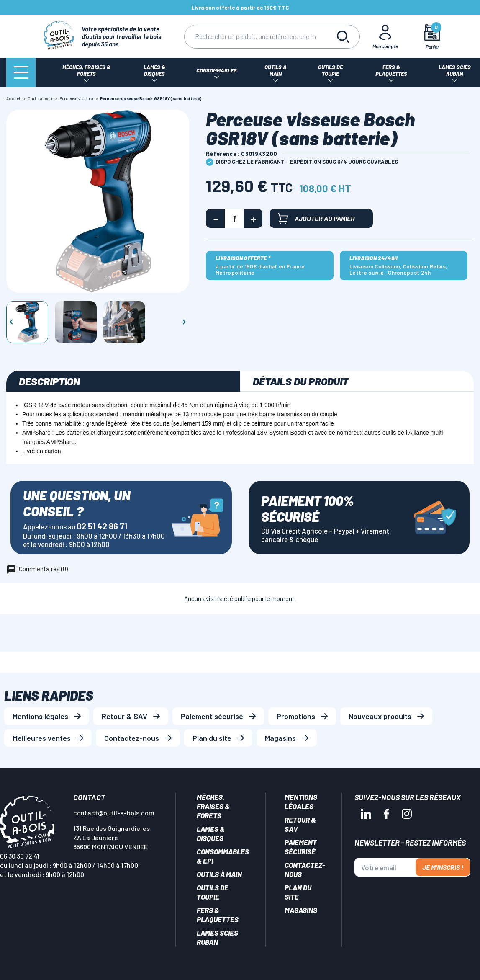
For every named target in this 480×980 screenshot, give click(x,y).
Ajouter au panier (316, 218)
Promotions (296, 716)
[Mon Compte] (385, 36)
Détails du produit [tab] (300, 381)
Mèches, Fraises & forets (213, 806)
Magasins (280, 738)
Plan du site (212, 738)
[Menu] (21, 72)
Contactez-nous (132, 738)
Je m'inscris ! (443, 867)
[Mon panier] (432, 37)
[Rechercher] (255, 37)
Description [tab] (49, 381)
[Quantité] (234, 218)
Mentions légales (40, 716)
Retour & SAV (124, 716)
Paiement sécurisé (212, 716)
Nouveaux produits (380, 716)
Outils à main (219, 874)
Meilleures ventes (42, 738)
